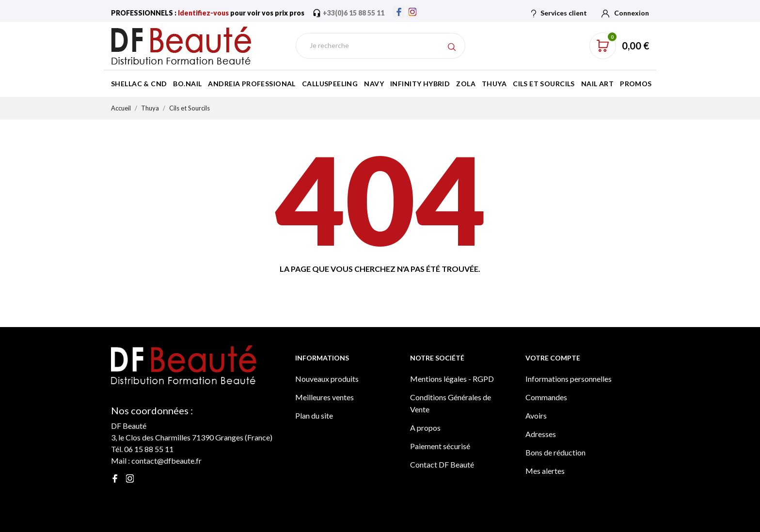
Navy (374, 84)
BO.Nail (187, 84)
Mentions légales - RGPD (452, 379)
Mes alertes (545, 471)
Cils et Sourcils (544, 84)
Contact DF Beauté (442, 464)
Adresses (541, 434)
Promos (636, 84)
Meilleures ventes (325, 397)
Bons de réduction (555, 452)
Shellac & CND (139, 84)
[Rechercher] (380, 46)
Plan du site (314, 415)
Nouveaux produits (327, 379)
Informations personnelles (569, 379)
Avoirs (536, 415)
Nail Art (597, 84)
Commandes (546, 397)
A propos (425, 428)
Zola (466, 84)
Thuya (494, 84)
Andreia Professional (252, 84)
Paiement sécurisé (440, 446)
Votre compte (553, 358)
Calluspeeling (330, 84)
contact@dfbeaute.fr (166, 461)
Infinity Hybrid (420, 84)
